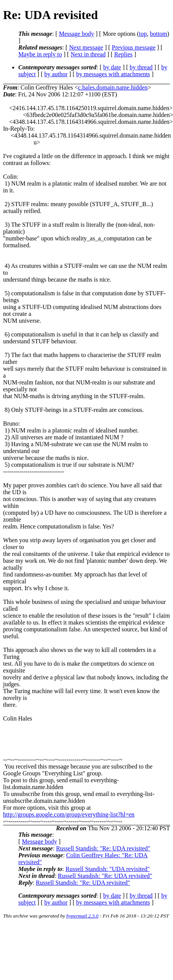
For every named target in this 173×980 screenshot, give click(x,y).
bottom (158, 34)
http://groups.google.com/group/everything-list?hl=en (69, 814)
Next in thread (88, 54)
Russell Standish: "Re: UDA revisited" (103, 848)
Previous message (134, 47)
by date (112, 67)
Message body (76, 34)
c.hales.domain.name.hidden (113, 87)
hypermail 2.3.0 (82, 916)
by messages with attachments (113, 74)
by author (56, 74)
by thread (141, 67)
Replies (123, 54)
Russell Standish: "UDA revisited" (108, 869)
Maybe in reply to (40, 54)
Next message (86, 47)
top (143, 34)
